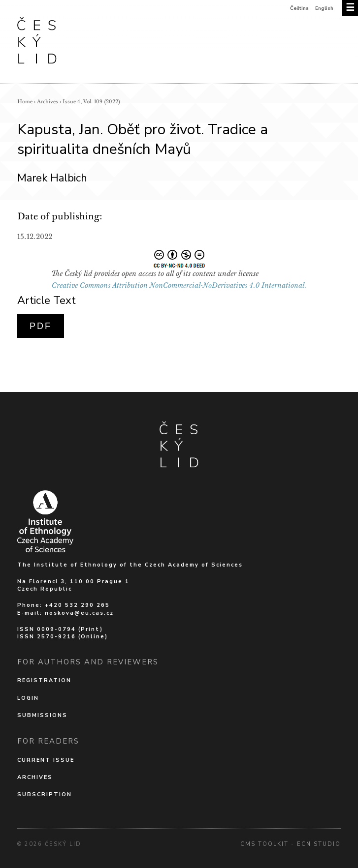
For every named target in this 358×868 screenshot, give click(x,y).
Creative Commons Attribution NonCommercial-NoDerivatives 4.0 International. (179, 285)
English (324, 8)
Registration (44, 680)
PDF (41, 326)
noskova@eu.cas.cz (79, 613)
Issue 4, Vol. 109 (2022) (91, 102)
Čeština (299, 8)
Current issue (46, 760)
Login (28, 698)
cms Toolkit (264, 844)
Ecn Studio (319, 844)
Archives (48, 102)
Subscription (45, 794)
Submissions (42, 715)
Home (25, 102)
